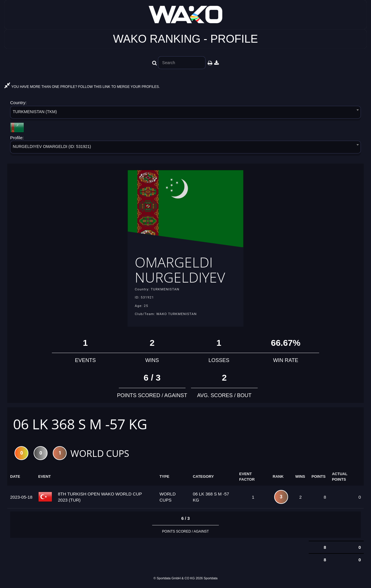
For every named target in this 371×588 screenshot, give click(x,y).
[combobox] (185, 113)
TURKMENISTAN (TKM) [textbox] (35, 112)
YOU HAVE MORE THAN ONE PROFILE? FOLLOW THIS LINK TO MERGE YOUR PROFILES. (82, 87)
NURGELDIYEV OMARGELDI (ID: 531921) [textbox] (52, 146)
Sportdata (211, 578)
